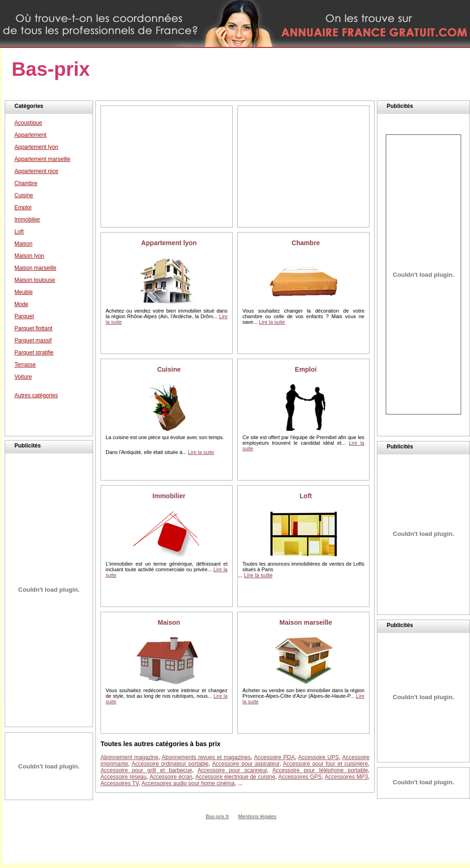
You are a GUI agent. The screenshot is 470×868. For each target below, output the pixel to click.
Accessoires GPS (300, 777)
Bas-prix (51, 69)
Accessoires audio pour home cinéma (188, 783)
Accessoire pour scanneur (232, 770)
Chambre (306, 243)
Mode (21, 304)
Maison (169, 622)
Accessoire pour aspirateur (246, 764)
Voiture (23, 377)
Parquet (24, 316)
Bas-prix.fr (217, 816)
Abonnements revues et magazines (206, 757)
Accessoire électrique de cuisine (235, 777)
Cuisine (169, 369)
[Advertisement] (167, 167)
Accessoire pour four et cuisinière (326, 764)
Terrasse (25, 365)
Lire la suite (272, 322)
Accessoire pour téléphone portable (320, 770)
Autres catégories (36, 395)
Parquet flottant (33, 328)
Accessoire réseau (124, 777)
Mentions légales (257, 816)
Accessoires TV (120, 783)
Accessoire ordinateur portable (170, 764)
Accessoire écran (171, 777)
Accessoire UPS (319, 757)
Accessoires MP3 (346, 777)
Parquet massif (33, 341)
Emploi (306, 369)
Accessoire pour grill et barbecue (146, 770)
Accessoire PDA (275, 757)
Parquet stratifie (34, 353)
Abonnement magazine (129, 757)
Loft (306, 496)
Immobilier (169, 496)
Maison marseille (305, 622)
